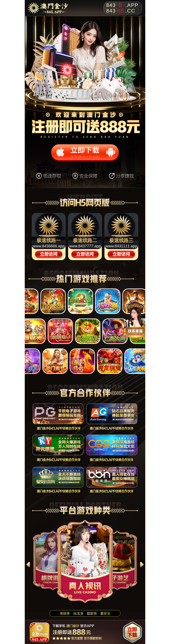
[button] (28, 565)
